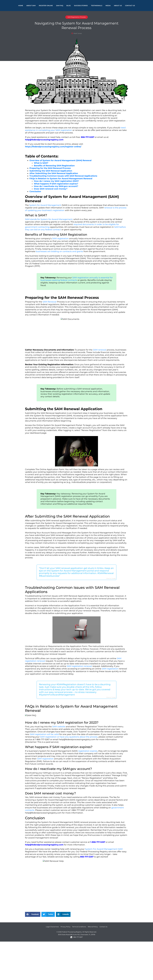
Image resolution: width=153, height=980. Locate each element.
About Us (118, 6)
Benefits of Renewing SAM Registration (54, 166)
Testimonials (97, 6)
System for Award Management (45, 205)
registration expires (88, 751)
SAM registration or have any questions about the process (69, 737)
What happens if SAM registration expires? (56, 184)
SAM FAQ (60, 6)
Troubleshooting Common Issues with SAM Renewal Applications (63, 176)
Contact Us (130, 6)
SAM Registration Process (77, 17)
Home (21, 6)
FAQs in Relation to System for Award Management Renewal (61, 179)
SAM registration (60, 239)
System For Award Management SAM (104, 849)
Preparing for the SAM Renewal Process (50, 168)
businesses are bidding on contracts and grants (59, 251)
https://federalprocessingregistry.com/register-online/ (53, 147)
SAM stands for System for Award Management (49, 219)
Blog (69, 6)
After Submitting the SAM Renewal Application (54, 173)
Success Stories (81, 6)
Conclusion (35, 191)
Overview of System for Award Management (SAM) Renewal (60, 160)
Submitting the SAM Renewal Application (51, 171)
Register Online (46, 6)
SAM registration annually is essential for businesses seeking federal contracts (77, 279)
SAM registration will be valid (44, 734)
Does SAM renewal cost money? (51, 189)
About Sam (31, 6)
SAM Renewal (50, 302)
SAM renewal (100, 350)
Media (108, 6)
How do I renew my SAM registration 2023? (56, 181)
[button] (33, 914)
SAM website (59, 727)
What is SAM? (41, 163)
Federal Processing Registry (94, 852)
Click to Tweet (111, 578)
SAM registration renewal (79, 666)
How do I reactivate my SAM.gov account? (56, 186)
